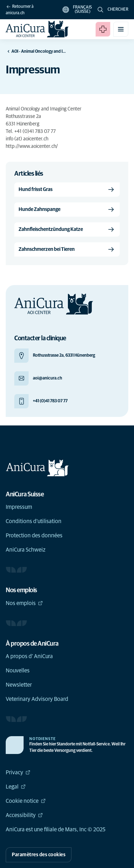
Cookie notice (26, 801)
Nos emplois (24, 603)
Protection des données (34, 536)
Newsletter (19, 685)
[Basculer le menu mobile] (121, 29)
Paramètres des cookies (39, 855)
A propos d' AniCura (29, 656)
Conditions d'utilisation (34, 521)
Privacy (18, 773)
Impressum (19, 507)
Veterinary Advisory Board (37, 699)
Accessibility (24, 815)
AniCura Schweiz (26, 550)
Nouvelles (18, 671)
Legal (16, 787)
